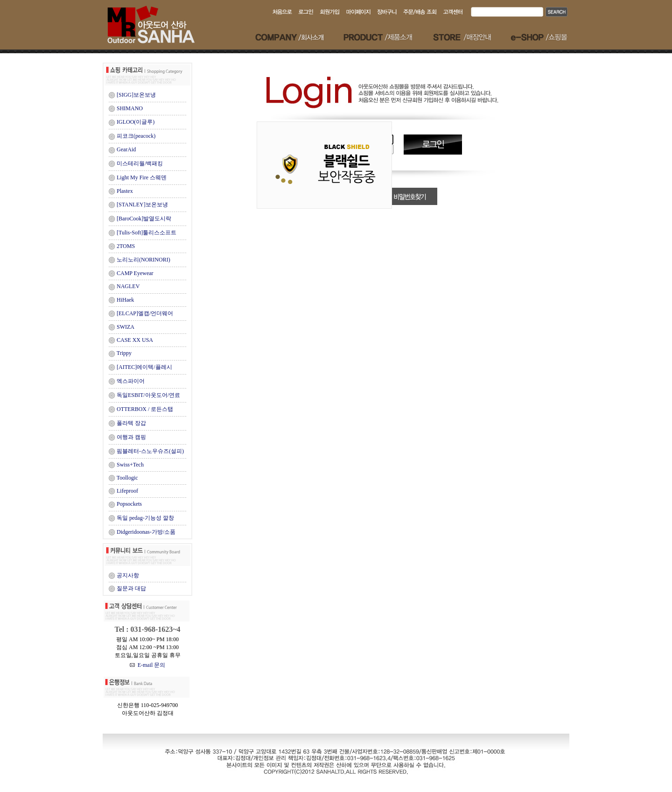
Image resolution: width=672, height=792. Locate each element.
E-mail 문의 (148, 665)
